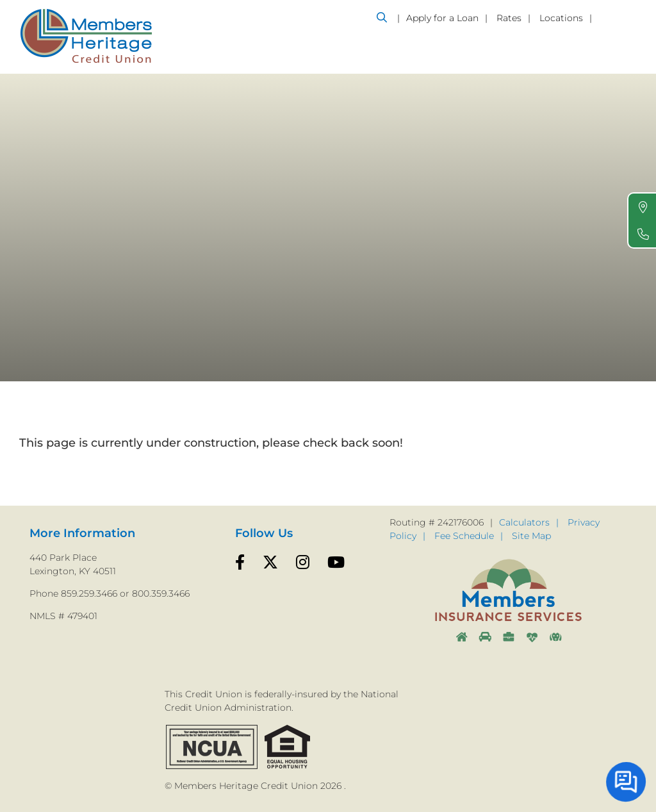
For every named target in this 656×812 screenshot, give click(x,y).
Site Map (531, 536)
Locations (561, 18)
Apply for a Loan (442, 18)
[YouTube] (336, 563)
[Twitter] (270, 563)
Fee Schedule (464, 536)
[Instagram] (303, 563)
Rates (509, 18)
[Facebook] (240, 563)
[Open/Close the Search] (382, 17)
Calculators (524, 522)
